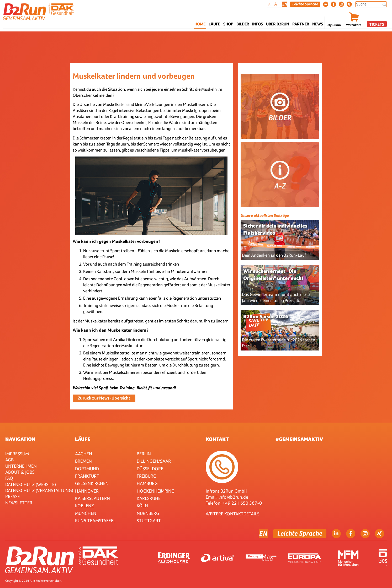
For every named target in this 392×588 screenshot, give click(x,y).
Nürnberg (148, 513)
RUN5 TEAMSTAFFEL (95, 520)
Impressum (17, 454)
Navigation (20, 439)
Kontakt (217, 439)
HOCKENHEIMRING (156, 491)
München (86, 513)
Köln (142, 506)
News (318, 24)
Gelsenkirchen (92, 483)
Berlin (144, 454)
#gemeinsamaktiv (299, 439)
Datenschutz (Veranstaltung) (39, 490)
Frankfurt (87, 476)
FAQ (9, 478)
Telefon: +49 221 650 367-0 (234, 503)
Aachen (84, 454)
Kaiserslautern (92, 498)
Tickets (377, 24)
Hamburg (147, 483)
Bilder (243, 24)
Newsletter (19, 503)
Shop (228, 24)
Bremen (83, 461)
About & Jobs (20, 472)
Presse (13, 496)
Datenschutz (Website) (31, 484)
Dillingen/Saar (154, 461)
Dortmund (87, 469)
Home (200, 24)
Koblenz (84, 506)
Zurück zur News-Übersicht (104, 398)
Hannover (87, 491)
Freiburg (147, 476)
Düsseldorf (150, 469)
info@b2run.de (233, 497)
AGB (9, 460)
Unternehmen (21, 466)
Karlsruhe (149, 498)
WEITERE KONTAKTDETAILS (233, 514)
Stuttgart (149, 520)
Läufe (83, 439)
